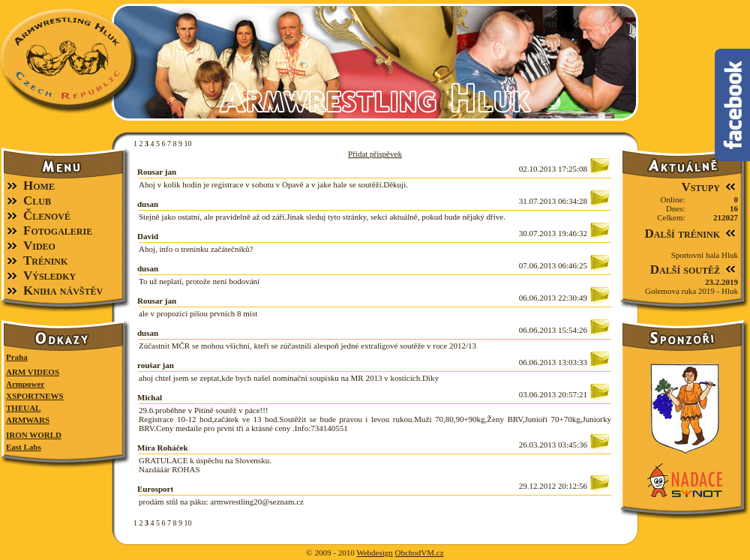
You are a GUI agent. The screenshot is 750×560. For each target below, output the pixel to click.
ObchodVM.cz (420, 553)
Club (37, 201)
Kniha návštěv (63, 290)
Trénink (45, 261)
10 (188, 144)
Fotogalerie (58, 231)
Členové (47, 216)
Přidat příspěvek (375, 154)
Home (39, 186)
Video (39, 246)
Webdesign (375, 553)
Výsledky (49, 276)
